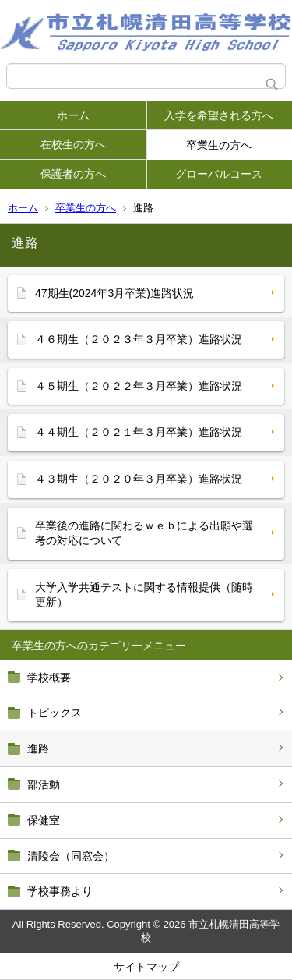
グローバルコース (219, 174)
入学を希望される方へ (219, 115)
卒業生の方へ (219, 145)
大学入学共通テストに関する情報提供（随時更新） (144, 595)
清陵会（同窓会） (71, 856)
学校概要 (49, 678)
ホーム (73, 115)
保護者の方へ (73, 174)
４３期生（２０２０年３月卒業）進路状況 (139, 479)
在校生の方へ (73, 144)
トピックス (55, 713)
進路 (38, 748)
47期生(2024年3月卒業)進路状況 (114, 293)
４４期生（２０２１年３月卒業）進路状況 (139, 432)
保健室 (44, 820)
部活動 (44, 784)
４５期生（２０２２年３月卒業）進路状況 (139, 386)
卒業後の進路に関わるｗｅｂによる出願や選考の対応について (144, 533)
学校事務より (60, 891)
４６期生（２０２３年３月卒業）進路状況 (139, 339)
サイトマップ (146, 967)
